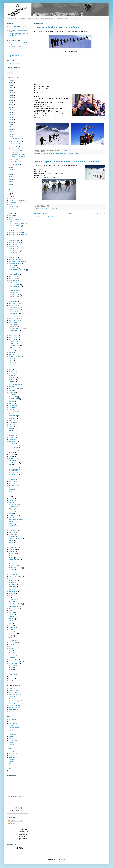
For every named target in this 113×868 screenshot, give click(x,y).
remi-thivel (12, 757)
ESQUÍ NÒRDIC (13, 450)
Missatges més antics (100, 214)
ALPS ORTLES (13, 301)
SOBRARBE (12, 613)
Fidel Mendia (12, 749)
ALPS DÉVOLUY (14, 249)
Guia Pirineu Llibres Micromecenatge (14, 470)
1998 (11, 177)
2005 (11, 132)
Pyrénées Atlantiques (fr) (16, 701)
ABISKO (11, 205)
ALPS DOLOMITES (14, 251)
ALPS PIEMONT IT (14, 308)
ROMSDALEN (13, 591)
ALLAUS (11, 215)
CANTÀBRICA (13, 397)
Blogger (62, 860)
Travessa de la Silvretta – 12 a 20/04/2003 (57, 27)
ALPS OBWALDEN (14, 297)
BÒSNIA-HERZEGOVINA (16, 384)
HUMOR (11, 490)
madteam (11, 760)
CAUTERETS (13, 408)
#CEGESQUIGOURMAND (16, 200)
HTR (10, 488)
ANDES (11, 352)
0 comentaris (66, 151)
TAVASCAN (12, 627)
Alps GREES (12, 266)
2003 (11, 137)
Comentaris (12, 823)
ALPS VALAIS (13, 333)
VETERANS (12, 674)
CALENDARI (12, 393)
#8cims (11, 198)
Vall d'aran (12, 657)
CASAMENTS (13, 405)
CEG (10, 410)
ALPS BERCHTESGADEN (16, 228)
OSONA (11, 543)
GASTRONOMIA (14, 463)
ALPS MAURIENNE (14, 285)
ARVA (11, 365)
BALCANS (12, 374)
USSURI (11, 649)
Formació (22, 18)
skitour (11, 762)
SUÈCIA (11, 621)
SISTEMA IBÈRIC (14, 608)
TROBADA (12, 640)
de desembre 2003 (16, 139)
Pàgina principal (11, 18)
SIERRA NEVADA (14, 606)
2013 (11, 112)
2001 (11, 170)
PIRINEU (11, 558)
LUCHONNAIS (13, 515)
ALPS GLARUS (13, 257)
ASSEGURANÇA (14, 367)
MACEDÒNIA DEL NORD (16, 520)
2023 (11, 88)
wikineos (11, 745)
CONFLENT (12, 418)
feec (10, 770)
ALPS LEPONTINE (14, 281)
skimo (10, 610)
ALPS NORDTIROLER (15, 293)
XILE (10, 681)
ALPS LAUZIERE (14, 276)
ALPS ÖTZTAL (13, 305)
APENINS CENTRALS (15, 357)
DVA (10, 431)
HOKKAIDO (12, 483)
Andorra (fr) (12, 697)
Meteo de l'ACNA (14, 709)
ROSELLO (12, 593)
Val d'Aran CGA (13, 690)
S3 (10, 598)
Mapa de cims (33, 18)
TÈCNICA (12, 630)
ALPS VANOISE (13, 335)
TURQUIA (12, 644)
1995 (11, 184)
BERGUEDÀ (12, 378)
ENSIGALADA (13, 442)
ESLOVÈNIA (12, 444)
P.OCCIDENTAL (13, 547)
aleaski (11, 721)
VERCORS (12, 672)
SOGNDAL (12, 615)
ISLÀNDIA (12, 498)
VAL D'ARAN (12, 655)
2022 (11, 90)
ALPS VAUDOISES (14, 337)
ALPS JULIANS (13, 272)
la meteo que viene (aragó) (16, 703)
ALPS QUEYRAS (14, 314)
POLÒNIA (12, 570)
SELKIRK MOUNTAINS (15, 604)
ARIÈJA (11, 363)
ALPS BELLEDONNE (15, 226)
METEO (11, 528)
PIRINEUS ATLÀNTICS (15, 568)
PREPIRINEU (13, 572)
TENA (11, 632)
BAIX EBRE (12, 371)
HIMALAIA (12, 481)
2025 (11, 83)
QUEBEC (12, 579)
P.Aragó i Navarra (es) (15, 705)
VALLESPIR (12, 666)
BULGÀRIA (12, 391)
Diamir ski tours (13, 753)
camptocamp (12, 719)
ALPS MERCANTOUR (15, 287)
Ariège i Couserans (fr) (15, 695)
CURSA (11, 425)
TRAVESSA (71, 153)
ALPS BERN (12, 230)
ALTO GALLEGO (14, 348)
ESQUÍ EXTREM (14, 448)
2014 (11, 110)
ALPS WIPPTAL (13, 339)
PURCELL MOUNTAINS (16, 576)
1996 (11, 182)
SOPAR (11, 619)
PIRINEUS (54, 209)
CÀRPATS (12, 403)
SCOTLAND (12, 600)
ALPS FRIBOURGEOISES (16, 255)
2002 (11, 167)
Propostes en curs (62, 18)
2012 (11, 115)
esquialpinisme (13, 740)
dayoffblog (12, 730)
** (42, 153)
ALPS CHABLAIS (14, 238)
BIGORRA (12, 382)
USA (10, 647)
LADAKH (11, 511)
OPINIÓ (11, 541)
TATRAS (11, 625)
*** (44, 153)
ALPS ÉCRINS (13, 253)
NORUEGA (12, 537)
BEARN (11, 376)
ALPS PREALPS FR (15, 310)
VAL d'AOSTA (13, 653)
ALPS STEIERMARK (15, 318)
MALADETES (13, 522)
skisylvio (11, 755)
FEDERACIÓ (13, 459)
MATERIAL (12, 526)
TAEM (11, 623)
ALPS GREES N (13, 268)
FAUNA (11, 456)
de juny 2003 (14, 144)
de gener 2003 (15, 164)
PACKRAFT (12, 551)
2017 (11, 103)
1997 (11, 179)
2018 (11, 100)
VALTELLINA (13, 668)
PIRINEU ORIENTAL (15, 560)
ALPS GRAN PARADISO (16, 259)
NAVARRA (12, 532)
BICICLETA (12, 380)
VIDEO (76, 153)
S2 (10, 596)
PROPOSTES (13, 574)
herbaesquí (12, 479)
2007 (11, 127)
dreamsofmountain (14, 747)
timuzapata (12, 766)
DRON (11, 429)
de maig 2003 (15, 146)
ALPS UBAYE (13, 327)
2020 (11, 95)
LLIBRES (11, 513)
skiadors (11, 738)
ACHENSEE (12, 207)
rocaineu (11, 732)
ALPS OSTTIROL (14, 303)
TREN (11, 636)
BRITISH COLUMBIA (15, 388)
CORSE (11, 420)
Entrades (12, 820)
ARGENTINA (13, 359)
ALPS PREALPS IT (14, 312)
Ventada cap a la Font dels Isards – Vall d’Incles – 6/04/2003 (67, 162)
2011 (11, 117)
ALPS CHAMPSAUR (15, 240)
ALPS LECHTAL (13, 278)
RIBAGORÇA (13, 585)
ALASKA (11, 209)
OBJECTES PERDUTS (15, 539)
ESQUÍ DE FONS (14, 446)
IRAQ (10, 496)
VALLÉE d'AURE (14, 659)
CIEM (10, 414)
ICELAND (12, 494)
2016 (11, 105)
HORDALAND (13, 486)
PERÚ (11, 556)
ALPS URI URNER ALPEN (16, 329)
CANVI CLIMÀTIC (14, 399)
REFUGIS (12, 583)
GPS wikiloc (12, 764)
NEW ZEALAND (13, 534)
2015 (11, 107)
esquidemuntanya (14, 728)
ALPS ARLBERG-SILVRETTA (56, 153)
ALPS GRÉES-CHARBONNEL (17, 270)
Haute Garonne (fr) (14, 692)
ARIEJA (11, 361)
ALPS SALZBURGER (15, 316)
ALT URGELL (13, 344)
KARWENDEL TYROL (15, 507)
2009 (11, 122)
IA (9, 492)
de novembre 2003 (16, 141)
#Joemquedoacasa (14, 203)
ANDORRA (44, 209)
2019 (11, 98)
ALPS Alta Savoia (14, 220)
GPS (10, 465)
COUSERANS (13, 422)
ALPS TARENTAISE (14, 320)
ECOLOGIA (12, 433)
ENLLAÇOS (12, 439)
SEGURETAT (13, 602)
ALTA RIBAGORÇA (14, 346)
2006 (11, 129)
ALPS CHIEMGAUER (15, 244)
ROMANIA (12, 589)
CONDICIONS (13, 416)
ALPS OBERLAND (14, 295)
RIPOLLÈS (12, 587)
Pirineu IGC (12, 688)
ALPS (46, 153)
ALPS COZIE (13, 247)
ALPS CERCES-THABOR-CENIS (18, 234)
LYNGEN (11, 517)
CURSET (11, 427)
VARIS (11, 670)
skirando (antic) (13, 723)
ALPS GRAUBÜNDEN (15, 264)
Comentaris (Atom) (48, 217)
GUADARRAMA (13, 467)
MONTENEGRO (13, 530)
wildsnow (11, 736)
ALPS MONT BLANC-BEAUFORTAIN (15, 290)
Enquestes (74, 18)
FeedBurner (21, 811)
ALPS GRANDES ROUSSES (17, 261)
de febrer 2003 (15, 162)
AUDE (11, 369)
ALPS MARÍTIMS (14, 283)
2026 (11, 81)
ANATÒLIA (12, 350)
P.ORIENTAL (12, 549)
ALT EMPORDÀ (13, 342)
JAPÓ (10, 503)
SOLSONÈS (12, 617)
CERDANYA (12, 412)
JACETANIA (12, 500)
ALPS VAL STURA (14, 331)
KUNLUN (11, 509)
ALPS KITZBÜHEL (14, 274)
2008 (11, 125)
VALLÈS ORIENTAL (14, 664)
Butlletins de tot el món (15, 707)
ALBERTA (12, 213)
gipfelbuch (12, 751)
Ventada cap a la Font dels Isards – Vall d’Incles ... (18, 155)
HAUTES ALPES (14, 475)
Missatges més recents (41, 214)
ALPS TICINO (13, 322)
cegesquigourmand (47, 18)
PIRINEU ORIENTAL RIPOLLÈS (18, 562)
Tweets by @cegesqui (13, 63)
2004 (11, 134)
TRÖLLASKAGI (13, 642)
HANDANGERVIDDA (15, 473)
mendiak (11, 743)
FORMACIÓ (12, 461)
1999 (11, 174)
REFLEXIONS (13, 581)
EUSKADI (12, 452)
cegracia (11, 726)
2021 (11, 93)
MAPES (11, 524)
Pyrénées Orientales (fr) (15, 699)
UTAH (11, 651)
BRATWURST (13, 386)
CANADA (11, 395)
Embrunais (12, 437)
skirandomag (12, 734)
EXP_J (66, 153)
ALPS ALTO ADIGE (14, 222)
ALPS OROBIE (13, 299)
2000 (11, 172)
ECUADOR (12, 435)
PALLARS (12, 554)
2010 (11, 120)
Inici (70, 214)
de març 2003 (15, 159)
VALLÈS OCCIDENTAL (15, 661)
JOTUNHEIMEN (13, 505)
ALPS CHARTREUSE (15, 242)
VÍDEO (11, 678)
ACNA (11, 712)
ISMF (10, 768)
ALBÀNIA (12, 211)
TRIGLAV (11, 638)
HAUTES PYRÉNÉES (15, 477)
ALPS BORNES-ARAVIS (16, 232)
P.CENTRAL (12, 545)
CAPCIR (11, 401)
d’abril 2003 (14, 149)
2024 (11, 86)
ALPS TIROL (12, 325)
